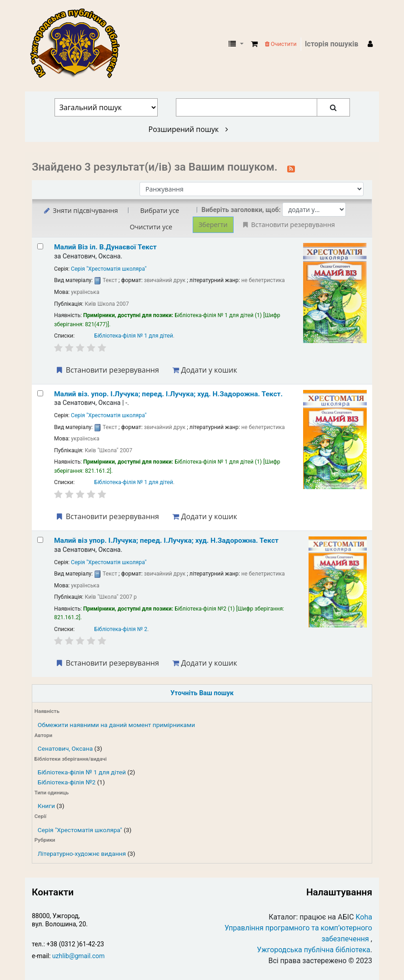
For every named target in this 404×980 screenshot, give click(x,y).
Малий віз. (168, 394)
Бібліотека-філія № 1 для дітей (82, 772)
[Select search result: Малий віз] (40, 540)
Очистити (281, 44)
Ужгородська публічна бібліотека (314, 950)
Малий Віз (105, 247)
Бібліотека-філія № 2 (121, 629)
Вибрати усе (160, 210)
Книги (46, 806)
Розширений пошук (188, 129)
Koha (364, 917)
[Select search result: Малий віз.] (40, 393)
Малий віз (166, 541)
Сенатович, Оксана (65, 748)
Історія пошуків (332, 44)
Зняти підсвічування (80, 210)
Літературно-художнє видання (82, 854)
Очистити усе (151, 227)
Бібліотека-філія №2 (67, 782)
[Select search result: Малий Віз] (40, 246)
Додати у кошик (204, 370)
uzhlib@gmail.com (78, 956)
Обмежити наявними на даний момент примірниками (116, 725)
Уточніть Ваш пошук (202, 693)
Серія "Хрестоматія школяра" (80, 830)
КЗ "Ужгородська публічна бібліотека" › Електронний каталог (79, 44)
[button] (254, 44)
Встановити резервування (107, 370)
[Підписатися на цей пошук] (291, 168)
